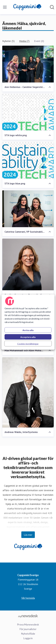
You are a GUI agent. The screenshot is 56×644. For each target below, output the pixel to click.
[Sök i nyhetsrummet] (52, 7)
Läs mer (28, 535)
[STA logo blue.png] (28, 161)
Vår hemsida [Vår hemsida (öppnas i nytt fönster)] (28, 598)
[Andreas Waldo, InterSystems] (28, 392)
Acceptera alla (28, 337)
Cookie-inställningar (28, 344)
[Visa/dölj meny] (5, 7)
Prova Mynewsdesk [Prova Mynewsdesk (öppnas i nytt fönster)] (28, 624)
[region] (28, 322)
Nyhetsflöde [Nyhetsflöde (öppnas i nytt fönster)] (28, 634)
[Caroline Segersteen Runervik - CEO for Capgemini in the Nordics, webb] (28, 264)
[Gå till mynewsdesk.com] (28, 616)
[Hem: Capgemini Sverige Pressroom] (27, 7)
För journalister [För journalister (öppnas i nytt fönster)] (28, 629)
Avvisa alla (28, 330)
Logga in (28, 638)
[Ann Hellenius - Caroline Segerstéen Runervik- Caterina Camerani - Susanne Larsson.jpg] (28, 64)
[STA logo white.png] (28, 112)
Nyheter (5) (8, 41)
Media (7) (24, 41)
